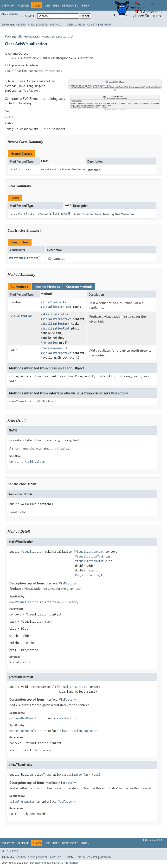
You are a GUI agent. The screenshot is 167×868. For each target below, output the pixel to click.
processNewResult (54, 348)
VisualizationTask (57, 307)
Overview (8, 5)
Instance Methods (47, 287)
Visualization (22, 316)
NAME (67, 213)
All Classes (10, 14)
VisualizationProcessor (23, 71)
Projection (49, 343)
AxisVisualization (23, 258)
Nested (21, 24)
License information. (66, 863)
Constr (43, 24)
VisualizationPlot (55, 328)
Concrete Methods (79, 287)
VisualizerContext (57, 319)
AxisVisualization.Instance (63, 169)
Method (56, 24)
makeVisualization (55, 314)
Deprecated (70, 5)
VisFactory (54, 71)
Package (23, 5)
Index (85, 5)
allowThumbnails (53, 302)
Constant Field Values (27, 462)
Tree (56, 5)
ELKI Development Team (38, 863)
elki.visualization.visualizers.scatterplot (45, 36)
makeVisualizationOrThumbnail (33, 401)
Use (47, 5)
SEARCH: (31, 16)
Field (32, 24)
